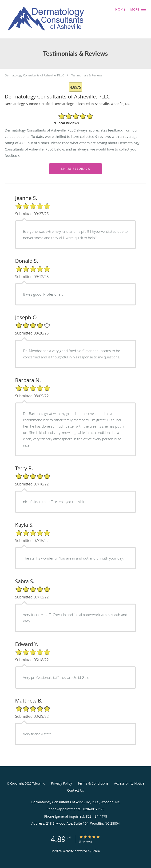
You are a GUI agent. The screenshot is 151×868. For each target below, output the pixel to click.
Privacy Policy (62, 783)
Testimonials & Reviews (87, 75)
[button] (144, 9)
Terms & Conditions (93, 783)
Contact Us (75, 790)
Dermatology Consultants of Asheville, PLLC (34, 75)
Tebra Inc (38, 783)
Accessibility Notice (129, 783)
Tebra (96, 851)
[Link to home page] (63, 19)
